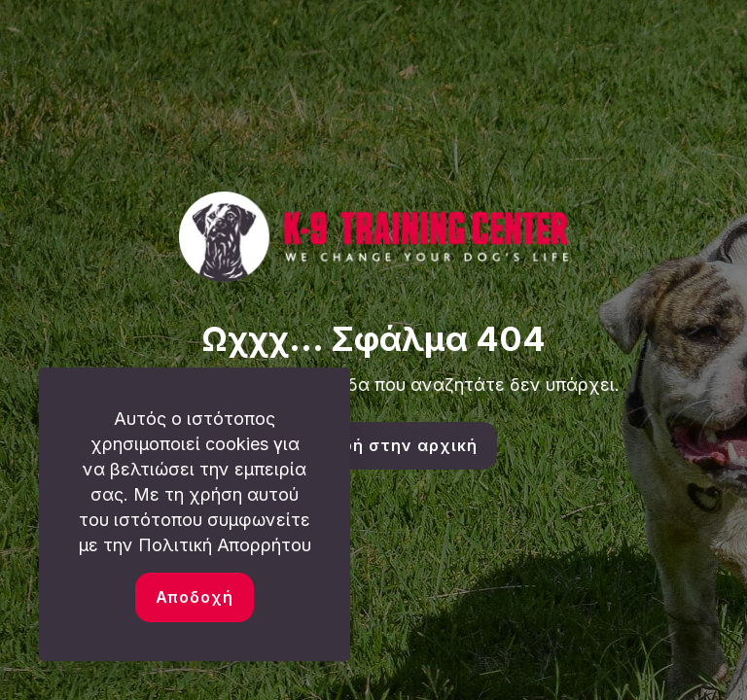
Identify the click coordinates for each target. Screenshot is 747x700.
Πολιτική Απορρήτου (225, 545)
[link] (373, 237)
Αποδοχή (195, 597)
